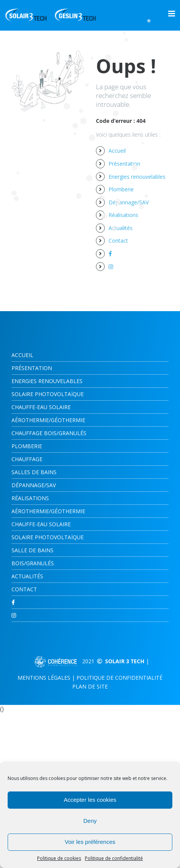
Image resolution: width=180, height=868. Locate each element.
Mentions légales (44, 678)
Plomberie (121, 189)
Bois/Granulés (33, 563)
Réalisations (123, 215)
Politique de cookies (59, 858)
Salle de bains (32, 550)
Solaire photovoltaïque (48, 394)
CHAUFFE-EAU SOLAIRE (41, 407)
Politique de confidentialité (114, 858)
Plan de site (90, 686)
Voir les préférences (90, 842)
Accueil (117, 151)
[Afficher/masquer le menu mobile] (172, 14)
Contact (118, 241)
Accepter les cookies (90, 800)
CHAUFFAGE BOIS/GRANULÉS (49, 433)
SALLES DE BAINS (34, 472)
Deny (90, 821)
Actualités (121, 228)
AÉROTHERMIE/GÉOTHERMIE (48, 420)
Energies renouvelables (137, 177)
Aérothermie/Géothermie (48, 511)
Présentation (124, 164)
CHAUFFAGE (27, 459)
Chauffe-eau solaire (41, 524)
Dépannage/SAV (129, 202)
